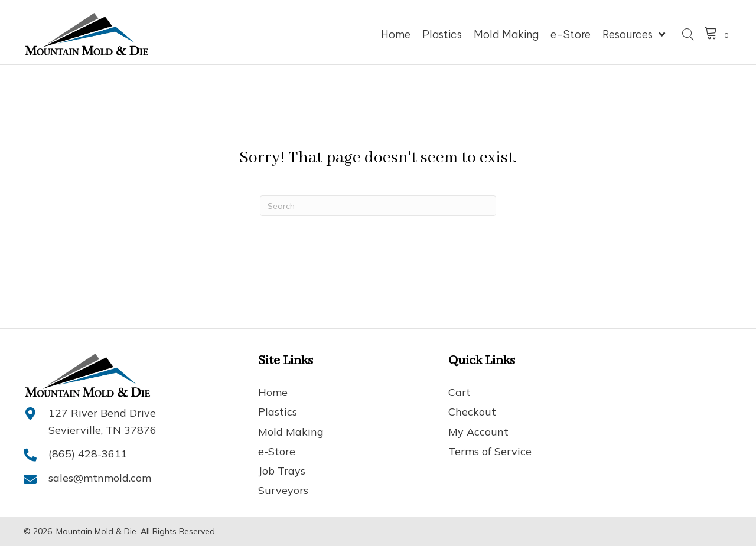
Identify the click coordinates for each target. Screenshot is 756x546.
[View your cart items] (718, 35)
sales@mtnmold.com (100, 478)
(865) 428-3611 (88, 454)
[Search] (378, 206)
